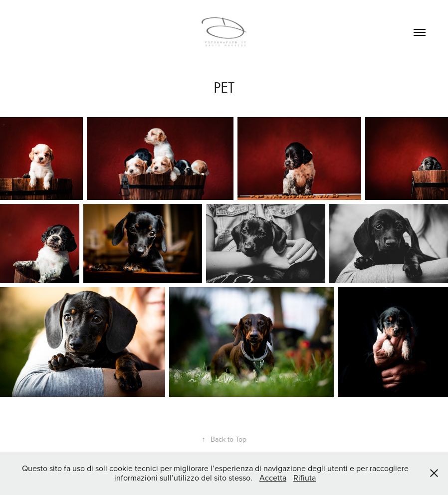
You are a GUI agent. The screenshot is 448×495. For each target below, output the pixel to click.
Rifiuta (305, 478)
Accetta (273, 478)
